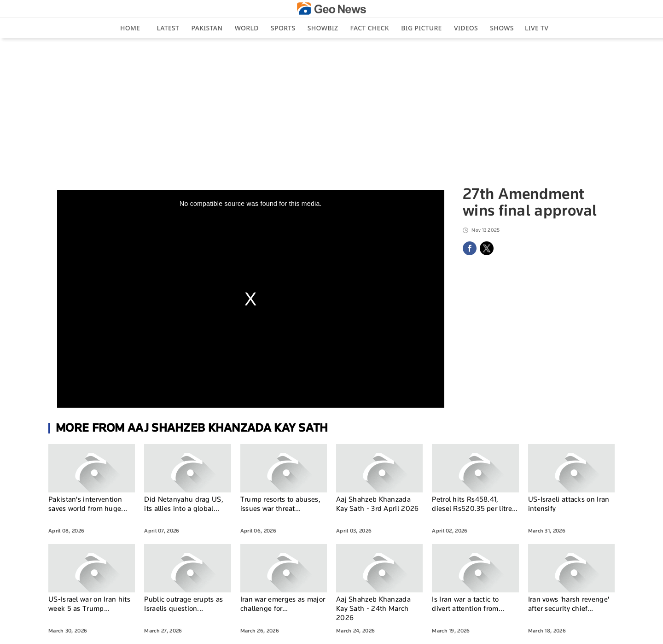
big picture (421, 28)
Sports (283, 28)
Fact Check (370, 28)
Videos (466, 28)
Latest (168, 28)
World (247, 28)
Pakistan (207, 28)
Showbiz (323, 28)
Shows (502, 28)
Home (130, 28)
